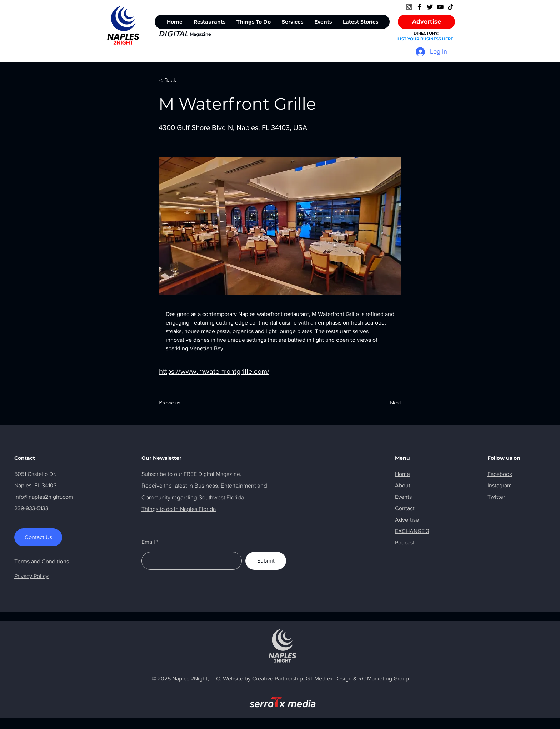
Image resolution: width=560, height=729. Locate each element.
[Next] (384, 403)
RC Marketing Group (384, 678)
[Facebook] (419, 7)
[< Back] (182, 80)
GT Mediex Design (329, 678)
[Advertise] (426, 22)
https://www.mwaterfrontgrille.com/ (214, 371)
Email (148, 542)
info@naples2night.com (44, 497)
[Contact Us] (38, 537)
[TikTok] (451, 7)
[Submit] (266, 561)
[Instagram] (409, 7)
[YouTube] (440, 7)
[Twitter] (430, 7)
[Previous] (182, 403)
